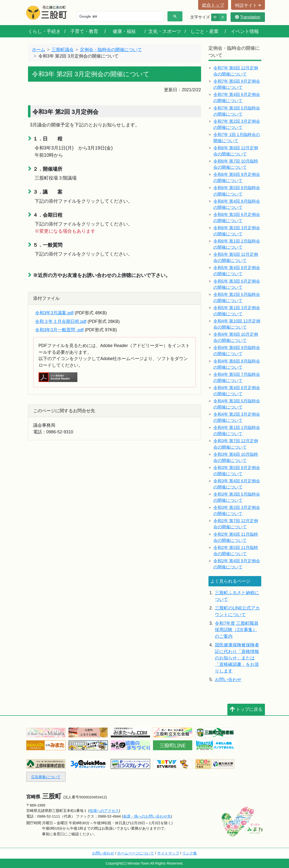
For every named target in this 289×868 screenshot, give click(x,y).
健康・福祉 (124, 31)
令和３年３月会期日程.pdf (61, 321)
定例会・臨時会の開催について (111, 50)
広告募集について (46, 777)
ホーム (39, 50)
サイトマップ (168, 853)
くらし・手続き (44, 31)
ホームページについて (136, 853)
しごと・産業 (205, 31)
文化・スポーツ (165, 31)
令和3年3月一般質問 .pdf (59, 330)
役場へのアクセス (104, 811)
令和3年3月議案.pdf (54, 313)
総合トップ (213, 5)
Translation (248, 17)
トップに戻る (246, 709)
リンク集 (190, 853)
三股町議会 (63, 50)
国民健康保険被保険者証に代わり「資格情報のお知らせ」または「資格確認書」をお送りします (237, 658)
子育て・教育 (84, 31)
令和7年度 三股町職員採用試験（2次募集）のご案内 (237, 630)
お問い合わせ (228, 680)
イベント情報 (245, 31)
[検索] (120, 16)
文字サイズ (200, 17)
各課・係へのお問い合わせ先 (147, 816)
